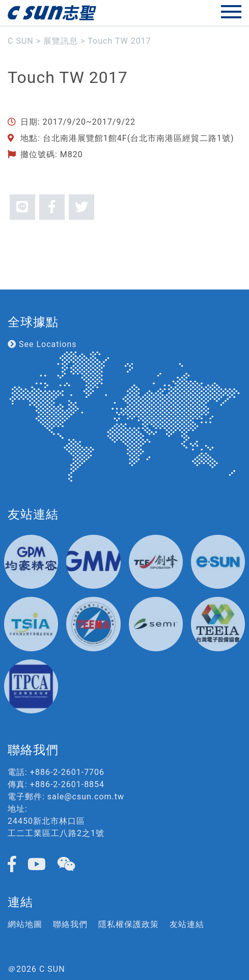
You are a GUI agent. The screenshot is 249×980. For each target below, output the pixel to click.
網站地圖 (25, 924)
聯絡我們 (70, 924)
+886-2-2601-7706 (67, 772)
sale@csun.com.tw (86, 797)
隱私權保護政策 (129, 924)
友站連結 (187, 924)
